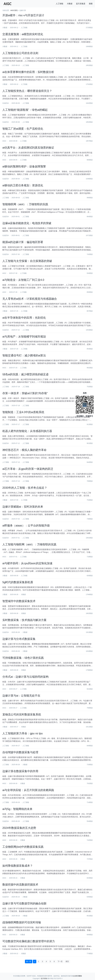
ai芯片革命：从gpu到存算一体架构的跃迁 (28, 469)
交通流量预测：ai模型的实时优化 (23, 34)
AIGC (4, 141)
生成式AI (6, 103)
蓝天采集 (44, 978)
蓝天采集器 (81, 4)
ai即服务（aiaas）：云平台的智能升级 (26, 525)
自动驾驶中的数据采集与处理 (20, 752)
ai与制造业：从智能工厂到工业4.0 (23, 280)
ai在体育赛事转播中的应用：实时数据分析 (28, 72)
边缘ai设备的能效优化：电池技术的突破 (27, 223)
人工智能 (60, 4)
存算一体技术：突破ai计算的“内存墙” (25, 393)
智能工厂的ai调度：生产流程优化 (23, 129)
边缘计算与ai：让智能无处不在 (21, 696)
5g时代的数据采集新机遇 (18, 582)
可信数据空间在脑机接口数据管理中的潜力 (29, 941)
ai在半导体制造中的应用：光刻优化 (24, 318)
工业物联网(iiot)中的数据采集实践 (23, 847)
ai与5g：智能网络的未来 (17, 809)
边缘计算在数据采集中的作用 (20, 771)
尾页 (67, 961)
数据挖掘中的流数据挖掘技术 (20, 885)
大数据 (70, 4)
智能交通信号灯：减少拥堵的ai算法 (24, 355)
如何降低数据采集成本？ (18, 866)
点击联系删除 (77, 976)
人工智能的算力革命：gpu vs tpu (23, 733)
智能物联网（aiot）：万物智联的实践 (25, 204)
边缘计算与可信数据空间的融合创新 (24, 903)
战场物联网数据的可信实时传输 (22, 922)
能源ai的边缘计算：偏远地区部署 (23, 242)
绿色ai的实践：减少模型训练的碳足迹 (26, 374)
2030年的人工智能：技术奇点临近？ (25, 488)
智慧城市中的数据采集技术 (19, 601)
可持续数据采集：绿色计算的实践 (23, 658)
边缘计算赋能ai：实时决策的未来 (23, 507)
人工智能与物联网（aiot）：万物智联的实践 (29, 544)
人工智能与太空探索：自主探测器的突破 (27, 261)
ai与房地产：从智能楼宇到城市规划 (24, 337)
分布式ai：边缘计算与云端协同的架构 (26, 677)
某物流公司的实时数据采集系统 (22, 714)
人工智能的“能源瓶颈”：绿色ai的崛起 (25, 110)
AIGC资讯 (14, 10)
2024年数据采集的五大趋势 (19, 828)
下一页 (60, 961)
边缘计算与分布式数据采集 (19, 639)
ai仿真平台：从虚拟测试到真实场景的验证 (28, 148)
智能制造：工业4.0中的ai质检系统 (23, 412)
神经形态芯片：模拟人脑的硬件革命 (24, 450)
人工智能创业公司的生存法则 (20, 53)
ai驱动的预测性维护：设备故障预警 (24, 166)
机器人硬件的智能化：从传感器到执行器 (27, 431)
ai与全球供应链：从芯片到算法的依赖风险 (28, 790)
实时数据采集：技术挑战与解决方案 (24, 620)
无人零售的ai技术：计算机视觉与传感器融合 (30, 299)
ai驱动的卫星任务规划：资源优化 (23, 185)
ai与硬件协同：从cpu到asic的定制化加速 (27, 563)
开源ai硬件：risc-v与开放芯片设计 (23, 15)
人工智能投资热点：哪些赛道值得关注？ (27, 91)
